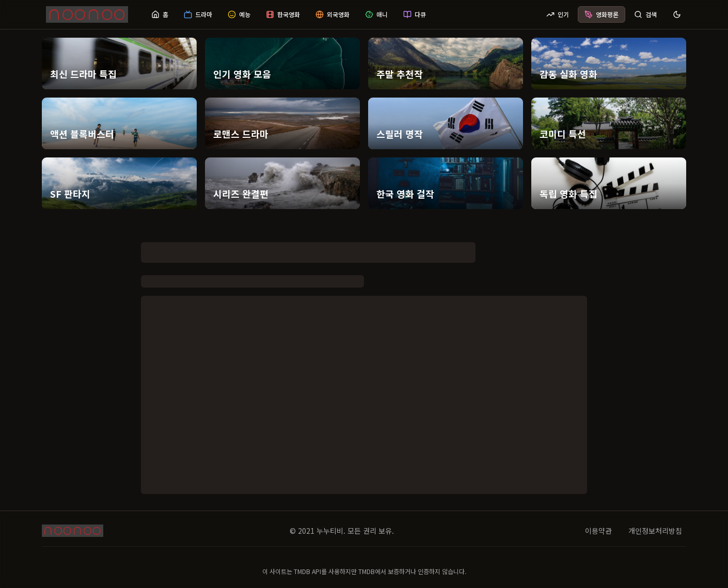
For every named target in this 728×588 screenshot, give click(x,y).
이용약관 (598, 531)
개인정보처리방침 (655, 531)
